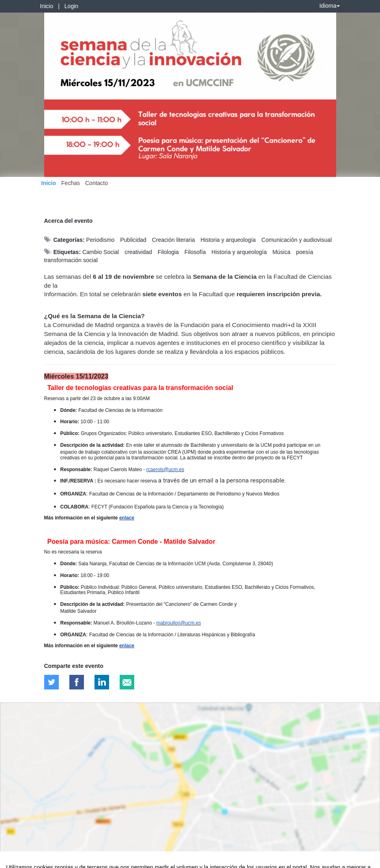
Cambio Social (101, 252)
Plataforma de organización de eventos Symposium (194, 860)
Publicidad (133, 240)
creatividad (138, 252)
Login (71, 6)
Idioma (329, 6)
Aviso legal (12, 860)
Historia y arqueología (228, 240)
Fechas (71, 183)
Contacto (97, 183)
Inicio (47, 6)
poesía (305, 252)
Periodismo (100, 240)
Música (281, 252)
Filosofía (195, 252)
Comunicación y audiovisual (297, 240)
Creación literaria (174, 240)
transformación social (71, 260)
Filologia (168, 252)
